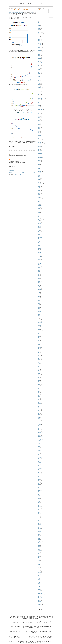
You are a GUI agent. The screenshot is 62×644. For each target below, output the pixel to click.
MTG (39, 400)
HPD (39, 511)
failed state (40, 34)
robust (39, 358)
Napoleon (40, 541)
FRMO (40, 248)
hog (39, 239)
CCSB (39, 459)
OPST (39, 408)
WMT (39, 426)
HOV (39, 108)
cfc (39, 182)
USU (39, 215)
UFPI (39, 576)
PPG (39, 412)
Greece (40, 112)
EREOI (40, 486)
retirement (40, 598)
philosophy (40, 140)
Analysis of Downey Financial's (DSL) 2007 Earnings (21, 10)
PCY (39, 316)
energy (40, 82)
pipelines (40, 261)
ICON (39, 303)
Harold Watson (41, 515)
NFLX (39, 111)
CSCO (39, 471)
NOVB (40, 538)
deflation (40, 89)
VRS (39, 423)
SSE (39, 560)
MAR (39, 309)
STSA (39, 562)
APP (39, 448)
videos (39, 96)
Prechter (40, 142)
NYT (39, 313)
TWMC (40, 573)
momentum (40, 200)
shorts (39, 174)
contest (40, 155)
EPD (39, 169)
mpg (39, 327)
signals (40, 241)
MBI (39, 310)
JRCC (39, 92)
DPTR (39, 483)
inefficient (40, 130)
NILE (39, 536)
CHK (39, 65)
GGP (39, 496)
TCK (39, 569)
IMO (39, 276)
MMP (39, 192)
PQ (39, 413)
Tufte (39, 422)
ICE (39, 339)
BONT (40, 222)
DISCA (40, 481)
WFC (39, 581)
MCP (39, 68)
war (39, 175)
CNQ (39, 178)
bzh (39, 218)
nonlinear (40, 433)
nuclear (40, 434)
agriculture (40, 171)
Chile (39, 373)
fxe (39, 133)
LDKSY (40, 395)
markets (40, 59)
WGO (39, 122)
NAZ (39, 401)
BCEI (39, 149)
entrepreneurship (41, 153)
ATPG (39, 188)
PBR (39, 314)
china (39, 28)
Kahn (39, 522)
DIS (39, 479)
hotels (39, 592)
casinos (40, 233)
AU (39, 449)
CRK (39, 334)
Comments (41, 12)
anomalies (40, 199)
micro (39, 134)
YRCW (40, 257)
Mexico (40, 312)
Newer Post (11, 172)
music (39, 39)
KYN (39, 521)
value (39, 83)
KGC (39, 518)
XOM (39, 197)
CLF (39, 244)
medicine (40, 173)
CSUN (39, 474)
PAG (39, 544)
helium (40, 430)
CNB (39, 464)
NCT (39, 534)
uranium (40, 602)
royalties (40, 599)
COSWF (40, 246)
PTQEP (40, 280)
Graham (40, 269)
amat (39, 589)
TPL (39, 254)
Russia (39, 147)
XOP (39, 582)
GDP (39, 116)
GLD (39, 119)
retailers (40, 290)
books (39, 24)
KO (39, 345)
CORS (39, 266)
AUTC (40, 450)
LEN (39, 307)
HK (39, 386)
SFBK (39, 281)
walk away (40, 604)
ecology (40, 591)
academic (40, 43)
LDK (39, 207)
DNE (39, 482)
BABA (40, 365)
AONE (40, 76)
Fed (39, 90)
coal (39, 105)
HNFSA (40, 387)
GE (39, 250)
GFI (39, 494)
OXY (39, 349)
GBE (39, 78)
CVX (39, 298)
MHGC (40, 347)
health (39, 357)
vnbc (39, 603)
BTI (39, 177)
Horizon (40, 273)
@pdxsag (40, 87)
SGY (39, 416)
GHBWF (40, 497)
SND (39, 558)
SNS (39, 559)
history (40, 156)
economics (40, 48)
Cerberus (40, 372)
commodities (40, 63)
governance (40, 237)
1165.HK (40, 441)
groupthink (40, 52)
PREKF (40, 211)
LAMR (40, 277)
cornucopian (40, 323)
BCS (39, 367)
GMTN (40, 500)
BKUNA (40, 160)
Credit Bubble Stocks (31, 3)
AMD (39, 445)
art (39, 427)
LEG (39, 523)
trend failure (40, 437)
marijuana (40, 593)
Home (23, 172)
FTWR (40, 493)
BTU (39, 72)
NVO (39, 540)
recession (40, 42)
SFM (39, 351)
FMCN (40, 490)
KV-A (39, 94)
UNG (39, 577)
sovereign (40, 331)
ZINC (39, 585)
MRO (39, 228)
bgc (39, 428)
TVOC (40, 420)
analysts (40, 46)
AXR (39, 364)
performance (40, 93)
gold (39, 164)
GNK (39, 85)
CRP (39, 371)
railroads (40, 288)
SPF (39, 129)
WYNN (40, 354)
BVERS (40, 455)
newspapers (40, 240)
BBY (39, 265)
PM (39, 141)
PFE (39, 545)
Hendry (40, 206)
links (39, 23)
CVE (39, 145)
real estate (40, 54)
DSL (32, 12)
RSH (39, 31)
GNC (39, 268)
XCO (39, 162)
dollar (39, 236)
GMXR (40, 41)
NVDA (40, 404)
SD (39, 317)
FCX (39, 489)
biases (39, 217)
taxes (39, 186)
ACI (39, 131)
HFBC (39, 508)
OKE (39, 406)
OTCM (40, 543)
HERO (40, 507)
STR (39, 417)
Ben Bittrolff (12, 160)
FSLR (39, 301)
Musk (39, 533)
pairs (39, 159)
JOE (39, 305)
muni (39, 202)
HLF (39, 510)
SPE (39, 213)
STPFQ (40, 75)
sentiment (40, 27)
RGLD (40, 252)
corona (40, 163)
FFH (39, 380)
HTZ (39, 389)
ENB (39, 379)
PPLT (39, 350)
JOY (39, 516)
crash (39, 235)
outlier (39, 435)
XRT (39, 584)
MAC (39, 526)
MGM (39, 56)
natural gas (40, 45)
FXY (39, 383)
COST (39, 332)
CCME (40, 457)
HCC (39, 270)
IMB (39, 390)
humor (39, 60)
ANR (39, 221)
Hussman (40, 79)
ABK (39, 361)
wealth (39, 438)
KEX (39, 391)
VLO (39, 255)
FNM (39, 382)
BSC (39, 368)
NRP (39, 229)
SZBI (39, 565)
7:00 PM (17, 148)
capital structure (41, 144)
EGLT (39, 299)
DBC (39, 477)
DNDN (40, 136)
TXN (39, 574)
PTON (39, 548)
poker (39, 329)
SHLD (39, 114)
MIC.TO (40, 529)
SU (39, 138)
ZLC (39, 587)
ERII (39, 488)
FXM (39, 302)
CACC (40, 456)
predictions (40, 203)
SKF (39, 556)
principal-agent (41, 219)
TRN (39, 419)
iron (39, 285)
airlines (40, 588)
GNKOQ (40, 384)
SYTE (39, 563)
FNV (39, 492)
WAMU (40, 424)
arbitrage (40, 356)
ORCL (39, 409)
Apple (39, 452)
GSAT (39, 504)
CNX (39, 466)
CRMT (40, 468)
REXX (40, 554)
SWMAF (40, 283)
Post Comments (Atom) (17, 174)
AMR (39, 262)
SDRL (39, 193)
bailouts (40, 50)
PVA (39, 549)
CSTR (39, 472)
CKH (39, 461)
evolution (40, 325)
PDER (39, 411)
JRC (39, 343)
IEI (39, 340)
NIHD (39, 127)
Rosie (39, 555)
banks (39, 181)
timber (39, 600)
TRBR (39, 571)
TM (39, 570)
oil (39, 38)
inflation (40, 49)
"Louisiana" (40, 439)
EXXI (39, 67)
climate (40, 320)
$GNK (39, 360)
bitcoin (40, 284)
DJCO (39, 376)
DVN (39, 485)
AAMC (40, 442)
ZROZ (39, 232)
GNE (39, 501)
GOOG (40, 191)
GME (39, 499)
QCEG (40, 551)
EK (39, 378)
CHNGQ (40, 460)
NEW (39, 210)
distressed (40, 97)
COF (39, 369)
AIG (39, 295)
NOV (39, 537)
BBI (39, 167)
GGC (39, 86)
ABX (39, 444)
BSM (39, 453)
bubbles (40, 32)
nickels (40, 287)
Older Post (35, 172)
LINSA (40, 525)
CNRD (40, 35)
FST (39, 336)
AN (39, 446)
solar (39, 107)
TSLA (39, 71)
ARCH (40, 263)
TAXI (39, 566)
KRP (39, 519)
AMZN (40, 166)
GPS (39, 503)
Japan (39, 225)
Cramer (40, 375)
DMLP (40, 224)
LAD (39, 394)
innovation (40, 158)
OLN (39, 170)
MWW (40, 532)
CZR (39, 335)
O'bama (40, 100)
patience (40, 64)
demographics (41, 184)
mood (39, 148)
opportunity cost (41, 595)
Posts (41, 10)
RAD (39, 552)
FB (39, 189)
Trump (39, 214)
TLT (39, 37)
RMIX (39, 137)
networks (40, 328)
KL (39, 393)
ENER (39, 115)
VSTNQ (40, 580)
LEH (39, 279)
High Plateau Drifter (42, 98)
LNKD (40, 226)
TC (39, 567)
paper (39, 596)
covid (39, 324)
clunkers (40, 321)
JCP (39, 342)
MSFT (39, 208)
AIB (39, 294)
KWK (39, 306)
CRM (39, 467)
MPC (39, 398)
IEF (39, 61)
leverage (40, 431)
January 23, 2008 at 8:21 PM (15, 168)
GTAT (39, 505)
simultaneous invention (42, 291)
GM (39, 251)
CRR (39, 470)
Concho (40, 475)
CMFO (40, 463)
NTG (39, 402)
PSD (39, 547)
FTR (39, 180)
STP (39, 26)
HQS (39, 512)
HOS (39, 272)
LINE (39, 152)
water (39, 292)
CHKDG (40, 151)
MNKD (40, 530)
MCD (39, 397)
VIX (39, 195)
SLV (39, 70)
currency (40, 259)
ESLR (39, 74)
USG (39, 120)
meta (39, 185)
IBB (39, 274)
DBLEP (40, 478)
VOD (39, 196)
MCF (39, 527)
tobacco (40, 103)
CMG (39, 296)
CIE (39, 204)
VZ (39, 353)
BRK (39, 123)
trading (40, 53)
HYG (39, 514)
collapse (40, 101)
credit (39, 30)
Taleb (39, 230)
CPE (39, 125)
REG (39, 118)
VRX (39, 578)
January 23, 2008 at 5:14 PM (15, 157)
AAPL (39, 104)
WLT (39, 57)
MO (39, 126)
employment (40, 109)
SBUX (39, 415)
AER (39, 362)
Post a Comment (11, 171)
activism (40, 258)
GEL (39, 338)
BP (39, 243)
